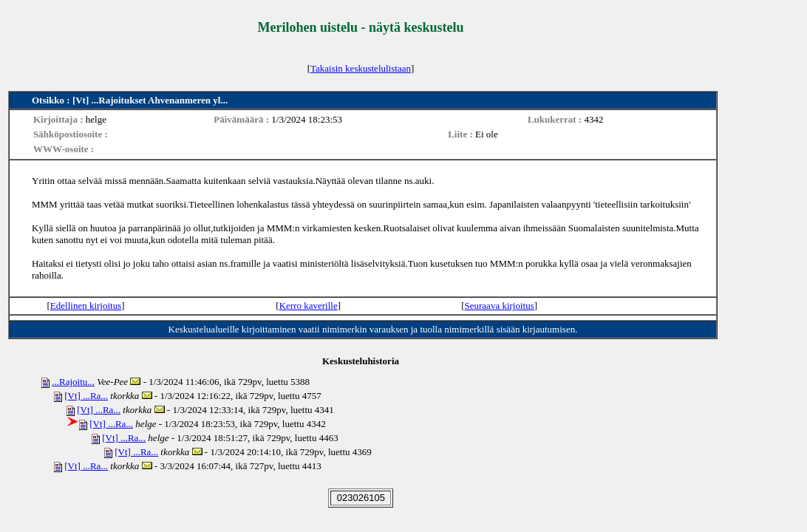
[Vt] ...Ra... (86, 396)
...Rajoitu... (73, 382)
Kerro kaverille (309, 306)
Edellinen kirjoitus (86, 306)
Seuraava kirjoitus (500, 306)
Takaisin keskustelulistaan (361, 68)
